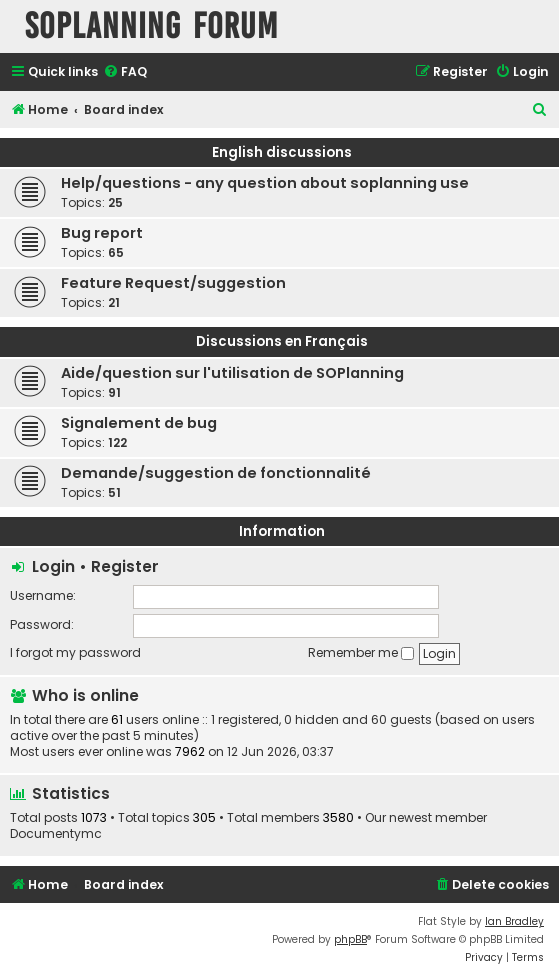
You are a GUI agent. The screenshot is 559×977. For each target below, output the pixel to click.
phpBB (350, 939)
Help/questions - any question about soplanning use (265, 183)
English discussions (282, 152)
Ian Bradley (514, 921)
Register (125, 566)
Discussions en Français (282, 341)
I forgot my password (75, 652)
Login (53, 566)
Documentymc (56, 834)
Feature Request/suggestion (173, 283)
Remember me (361, 652)
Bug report (102, 233)
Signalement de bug (139, 423)
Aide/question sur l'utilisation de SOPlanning (232, 373)
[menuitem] (125, 72)
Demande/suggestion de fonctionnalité (216, 473)
